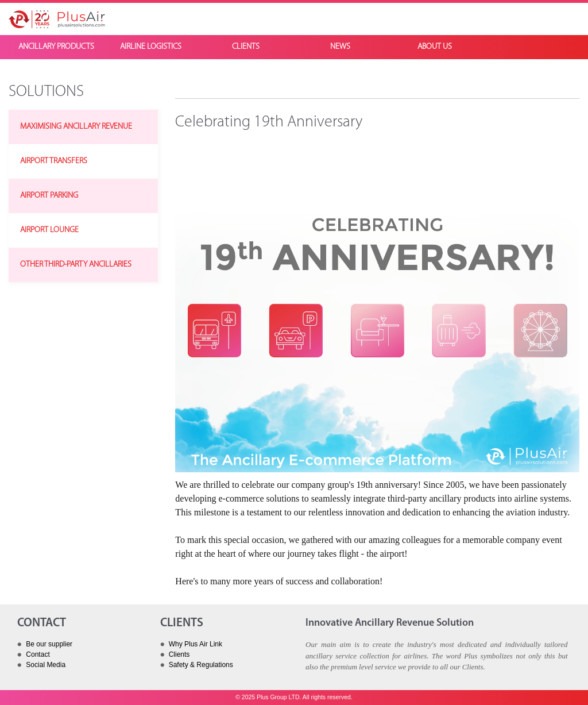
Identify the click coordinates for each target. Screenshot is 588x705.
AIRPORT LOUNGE (49, 230)
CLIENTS (246, 47)
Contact (38, 654)
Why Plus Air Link (196, 644)
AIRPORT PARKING (49, 196)
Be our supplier (49, 644)
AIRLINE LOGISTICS (151, 47)
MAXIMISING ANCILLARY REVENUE (76, 127)
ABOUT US (435, 47)
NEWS (340, 47)
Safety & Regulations (201, 665)
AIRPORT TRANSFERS (54, 161)
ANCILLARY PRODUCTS (56, 47)
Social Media (46, 665)
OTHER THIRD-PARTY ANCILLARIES (76, 265)
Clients (179, 654)
